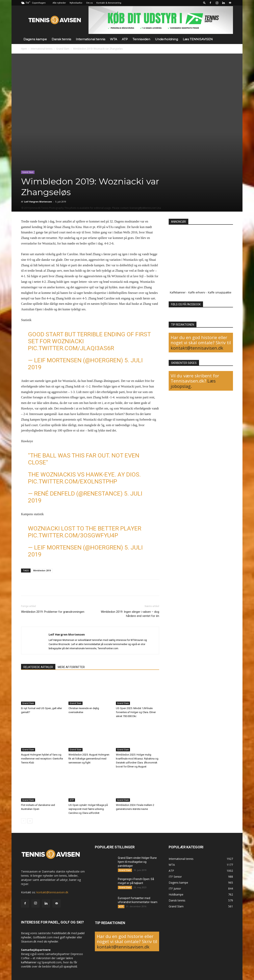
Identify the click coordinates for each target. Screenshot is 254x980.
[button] (204, 3)
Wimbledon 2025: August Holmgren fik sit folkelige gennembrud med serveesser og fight (89, 759)
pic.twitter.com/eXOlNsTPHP (73, 481)
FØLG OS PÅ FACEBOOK (186, 304)
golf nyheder (68, 937)
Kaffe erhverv (197, 292)
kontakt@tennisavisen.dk (197, 348)
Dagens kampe (35, 39)
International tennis (90, 39)
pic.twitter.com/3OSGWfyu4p (73, 535)
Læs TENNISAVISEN (198, 39)
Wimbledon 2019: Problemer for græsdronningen (53, 612)
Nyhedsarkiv (76, 3)
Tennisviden (141, 39)
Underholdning (166, 39)
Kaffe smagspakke (220, 292)
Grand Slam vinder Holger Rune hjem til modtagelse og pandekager (137, 862)
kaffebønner (29, 962)
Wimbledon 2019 (42, 570)
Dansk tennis (61, 39)
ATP (125, 39)
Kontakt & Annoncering (109, 3)
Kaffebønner (178, 292)
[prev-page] (24, 821)
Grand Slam (63, 49)
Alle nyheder (59, 3)
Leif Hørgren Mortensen (38, 202)
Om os (89, 3)
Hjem (24, 49)
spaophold (70, 966)
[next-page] (30, 821)
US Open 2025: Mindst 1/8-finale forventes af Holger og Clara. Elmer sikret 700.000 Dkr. (136, 712)
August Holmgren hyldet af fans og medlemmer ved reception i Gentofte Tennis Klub (42, 759)
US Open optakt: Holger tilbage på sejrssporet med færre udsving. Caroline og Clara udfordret (88, 809)
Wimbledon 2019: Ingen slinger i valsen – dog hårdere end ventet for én (130, 614)
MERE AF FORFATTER (71, 667)
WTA (114, 39)
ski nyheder (51, 941)
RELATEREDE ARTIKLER (38, 667)
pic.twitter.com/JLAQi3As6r (71, 348)
